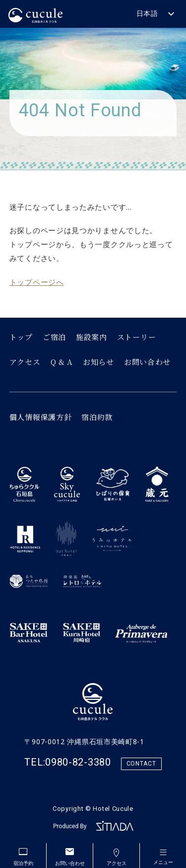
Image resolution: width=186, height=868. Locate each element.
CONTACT (141, 764)
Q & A (62, 362)
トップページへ (37, 282)
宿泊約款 (97, 417)
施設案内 (92, 337)
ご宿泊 (54, 337)
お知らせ (98, 362)
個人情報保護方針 (41, 417)
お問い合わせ (147, 362)
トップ (21, 337)
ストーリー (137, 337)
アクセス (25, 362)
